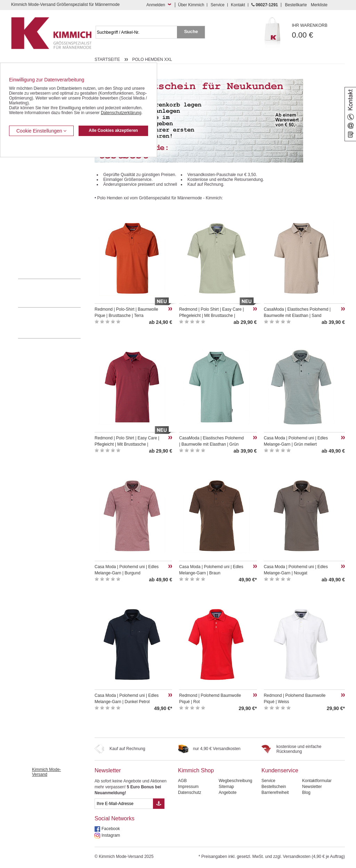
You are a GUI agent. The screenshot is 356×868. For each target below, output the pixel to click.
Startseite (107, 59)
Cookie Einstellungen (41, 131)
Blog (306, 793)
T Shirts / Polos (32, 204)
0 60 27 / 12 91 (56, 293)
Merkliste (319, 5)
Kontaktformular (317, 781)
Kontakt (238, 5)
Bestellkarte (296, 5)
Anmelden (156, 5)
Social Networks (115, 818)
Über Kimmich (191, 5)
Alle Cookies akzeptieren (113, 130)
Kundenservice (280, 770)
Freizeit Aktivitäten (35, 215)
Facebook (111, 829)
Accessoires (29, 257)
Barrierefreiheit (275, 793)
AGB (182, 781)
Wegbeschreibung (236, 781)
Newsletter (108, 770)
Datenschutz (190, 793)
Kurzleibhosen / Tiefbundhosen (47, 162)
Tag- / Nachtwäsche (36, 225)
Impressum (188, 787)
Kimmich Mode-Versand (46, 772)
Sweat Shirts (30, 236)
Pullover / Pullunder (36, 247)
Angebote (228, 793)
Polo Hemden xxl (152, 59)
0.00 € (319, 31)
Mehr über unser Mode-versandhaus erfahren (56, 323)
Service (218, 5)
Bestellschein (274, 787)
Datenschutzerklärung (121, 113)
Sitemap (226, 787)
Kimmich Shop (196, 770)
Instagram (111, 835)
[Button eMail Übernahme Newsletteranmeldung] (159, 804)
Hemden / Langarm (36, 183)
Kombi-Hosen (31, 173)
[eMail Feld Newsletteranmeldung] (124, 804)
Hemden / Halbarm (36, 194)
